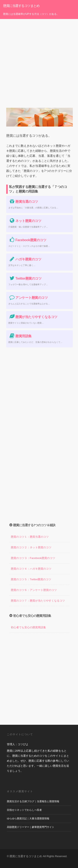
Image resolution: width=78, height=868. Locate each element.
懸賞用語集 (20, 336)
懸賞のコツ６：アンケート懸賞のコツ (34, 590)
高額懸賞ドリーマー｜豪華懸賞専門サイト (31, 827)
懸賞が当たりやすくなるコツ (33, 317)
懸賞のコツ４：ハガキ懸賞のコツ (31, 569)
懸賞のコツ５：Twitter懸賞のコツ (31, 579)
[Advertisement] (39, 60)
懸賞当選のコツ (23, 202)
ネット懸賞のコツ (25, 221)
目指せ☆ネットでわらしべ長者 (24, 810)
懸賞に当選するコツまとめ (21, 6)
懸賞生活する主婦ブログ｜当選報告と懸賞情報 (33, 801)
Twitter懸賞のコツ (25, 278)
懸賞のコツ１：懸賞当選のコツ (30, 537)
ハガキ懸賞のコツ (25, 259)
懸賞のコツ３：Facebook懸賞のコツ (33, 558)
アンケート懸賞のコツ (28, 298)
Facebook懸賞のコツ (27, 240)
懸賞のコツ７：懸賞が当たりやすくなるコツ (38, 601)
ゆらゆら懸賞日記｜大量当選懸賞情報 (28, 819)
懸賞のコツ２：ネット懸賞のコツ (31, 547)
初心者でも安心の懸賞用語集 (28, 627)
